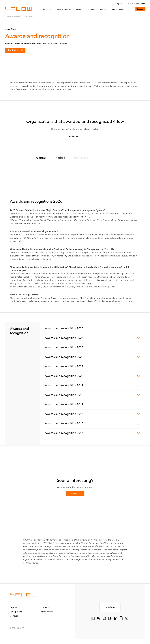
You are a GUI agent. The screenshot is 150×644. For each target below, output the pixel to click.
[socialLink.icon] (93, 618)
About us (9, 16)
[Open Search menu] (114, 4)
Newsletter (110, 607)
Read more (75, 137)
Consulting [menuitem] (48, 10)
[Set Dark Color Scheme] (122, 4)
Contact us (16, 50)
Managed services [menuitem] (64, 10)
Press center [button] (47, 612)
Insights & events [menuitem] (119, 10)
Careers (130, 4)
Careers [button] (45, 608)
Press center (140, 4)
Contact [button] (14, 616)
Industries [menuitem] (92, 10)
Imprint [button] (13, 608)
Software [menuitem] (80, 10)
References (17, 16)
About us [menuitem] (104, 10)
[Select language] (118, 4)
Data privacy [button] (16, 612)
